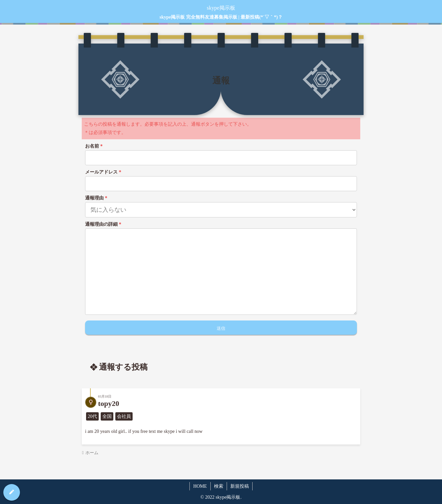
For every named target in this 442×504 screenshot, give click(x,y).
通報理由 (97, 198)
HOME (200, 486)
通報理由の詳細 (104, 224)
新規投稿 (240, 486)
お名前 (94, 146)
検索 (219, 486)
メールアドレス (104, 172)
